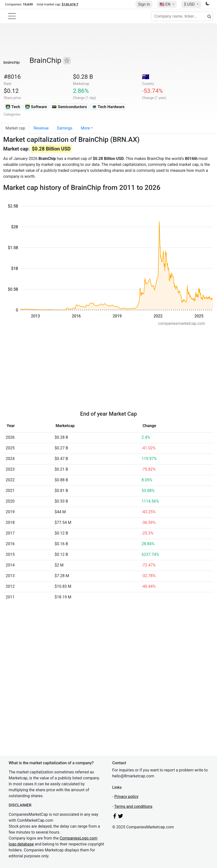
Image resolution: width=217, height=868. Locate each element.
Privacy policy (126, 797)
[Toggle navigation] (12, 16)
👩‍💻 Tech (13, 107)
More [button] (85, 128)
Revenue (41, 128)
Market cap (15, 128)
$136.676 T (70, 4)
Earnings (65, 128)
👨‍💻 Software (36, 107)
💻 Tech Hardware (108, 107)
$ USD (190, 4)
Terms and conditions (133, 806)
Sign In (144, 4)
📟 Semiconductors (69, 107)
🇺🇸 (165, 4)
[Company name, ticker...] (182, 16)
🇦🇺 (146, 77)
